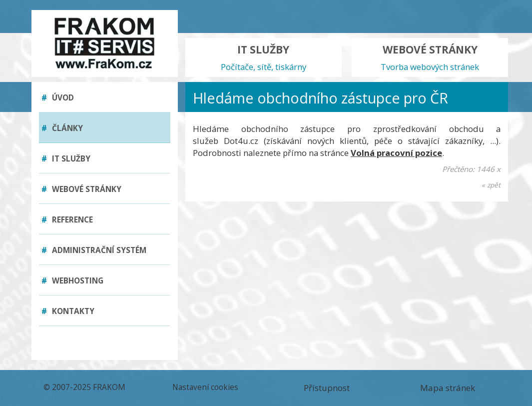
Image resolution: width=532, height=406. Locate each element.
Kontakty (68, 311)
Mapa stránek (448, 388)
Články (62, 128)
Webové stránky (81, 189)
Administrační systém (94, 250)
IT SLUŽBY (264, 58)
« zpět (491, 185)
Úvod (58, 98)
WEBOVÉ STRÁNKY (430, 58)
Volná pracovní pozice (396, 153)
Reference (67, 220)
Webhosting (72, 281)
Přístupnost (327, 388)
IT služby (66, 159)
